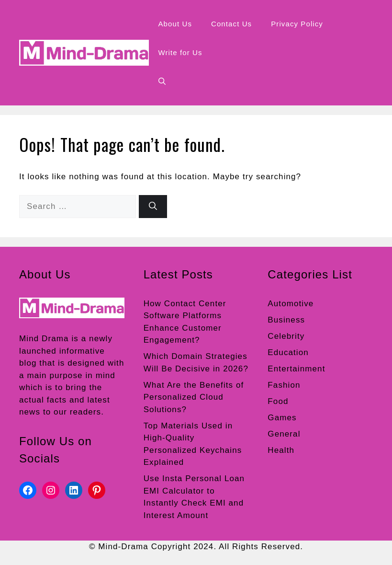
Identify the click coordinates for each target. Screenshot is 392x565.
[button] (162, 81)
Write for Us (180, 52)
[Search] (153, 207)
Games (282, 418)
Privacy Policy (297, 24)
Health (281, 450)
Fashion (284, 385)
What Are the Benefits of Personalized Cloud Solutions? (194, 397)
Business (286, 320)
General (284, 434)
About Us (175, 24)
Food (278, 401)
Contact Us (231, 24)
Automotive (291, 304)
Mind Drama (44, 339)
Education (288, 352)
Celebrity (286, 336)
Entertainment (296, 369)
